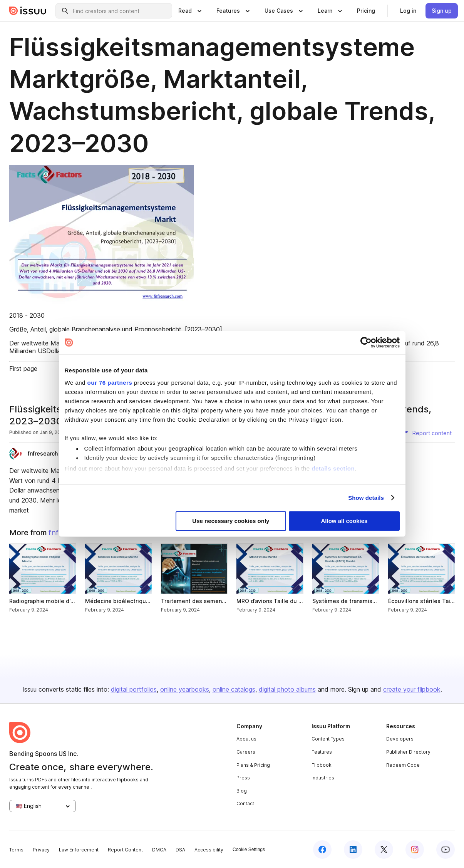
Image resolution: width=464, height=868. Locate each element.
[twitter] (384, 850)
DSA (180, 850)
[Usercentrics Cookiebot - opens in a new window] (366, 342)
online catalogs (234, 689)
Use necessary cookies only (231, 521)
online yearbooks (185, 689)
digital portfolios (134, 689)
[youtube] (446, 850)
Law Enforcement (79, 850)
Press (243, 778)
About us (246, 739)
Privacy (41, 850)
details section (333, 468)
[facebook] (322, 850)
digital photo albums (287, 689)
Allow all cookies (344, 521)
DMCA (159, 850)
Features (322, 752)
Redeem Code (403, 765)
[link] (366, 11)
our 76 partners (110, 383)
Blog (242, 791)
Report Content (125, 850)
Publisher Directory (408, 752)
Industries (323, 778)
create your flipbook (412, 689)
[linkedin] (353, 850)
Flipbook (322, 765)
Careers (246, 752)
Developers (400, 739)
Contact (245, 803)
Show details (366, 498)
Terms (16, 850)
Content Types (328, 739)
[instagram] (415, 850)
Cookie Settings (249, 850)
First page (23, 369)
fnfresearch (43, 453)
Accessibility (209, 850)
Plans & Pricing (253, 765)
